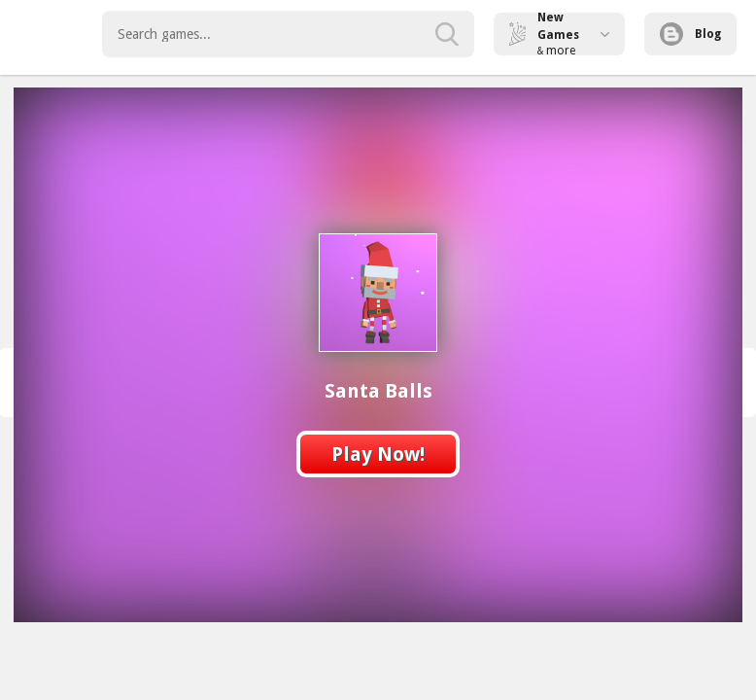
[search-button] (447, 34)
